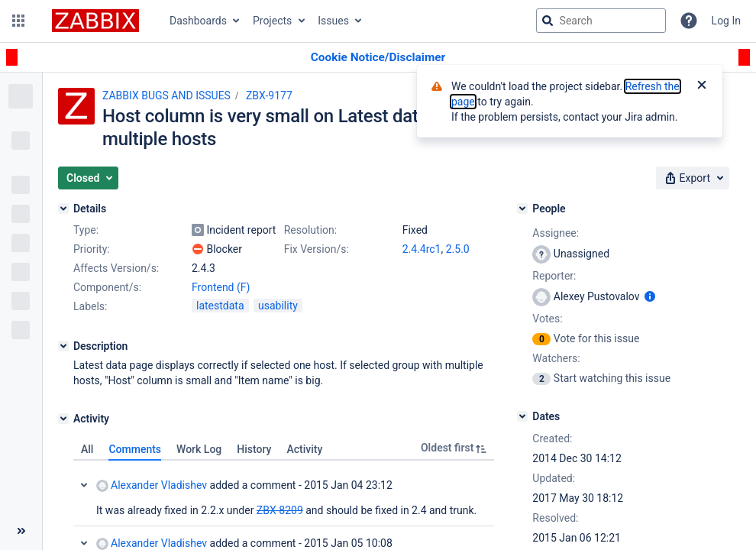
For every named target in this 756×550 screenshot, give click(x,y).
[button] (18, 21)
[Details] (63, 209)
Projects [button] (272, 21)
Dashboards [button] (198, 21)
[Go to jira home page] (95, 21)
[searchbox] (601, 21)
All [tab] (87, 449)
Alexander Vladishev (152, 485)
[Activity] (63, 419)
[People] (522, 209)
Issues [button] (333, 21)
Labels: (90, 306)
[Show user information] (650, 296)
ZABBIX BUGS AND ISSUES (166, 95)
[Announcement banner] (378, 58)
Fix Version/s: (317, 249)
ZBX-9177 (269, 95)
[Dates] (522, 416)
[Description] (63, 346)
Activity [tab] (304, 449)
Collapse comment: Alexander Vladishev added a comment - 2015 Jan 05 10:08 (84, 543)
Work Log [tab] (199, 449)
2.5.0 (458, 249)
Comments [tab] (135, 449)
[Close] (702, 86)
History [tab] (254, 449)
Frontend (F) (221, 287)
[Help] (689, 21)
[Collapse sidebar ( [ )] (21, 531)
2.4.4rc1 (422, 249)
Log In (726, 21)
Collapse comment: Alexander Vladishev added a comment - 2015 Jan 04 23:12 (84, 485)
